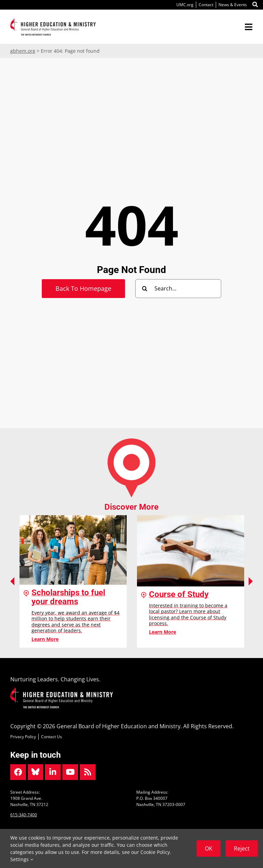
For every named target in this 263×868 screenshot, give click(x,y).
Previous (12, 581)
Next (251, 581)
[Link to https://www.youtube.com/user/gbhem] (70, 772)
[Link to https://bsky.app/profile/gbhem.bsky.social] (36, 772)
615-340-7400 (24, 815)
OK (209, 848)
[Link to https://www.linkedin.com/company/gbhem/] (53, 772)
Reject (242, 848)
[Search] (145, 289)
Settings (22, 859)
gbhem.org (23, 51)
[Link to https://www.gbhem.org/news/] (88, 772)
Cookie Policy (155, 852)
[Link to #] (255, 5)
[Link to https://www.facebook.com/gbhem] (18, 772)
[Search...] (178, 289)
